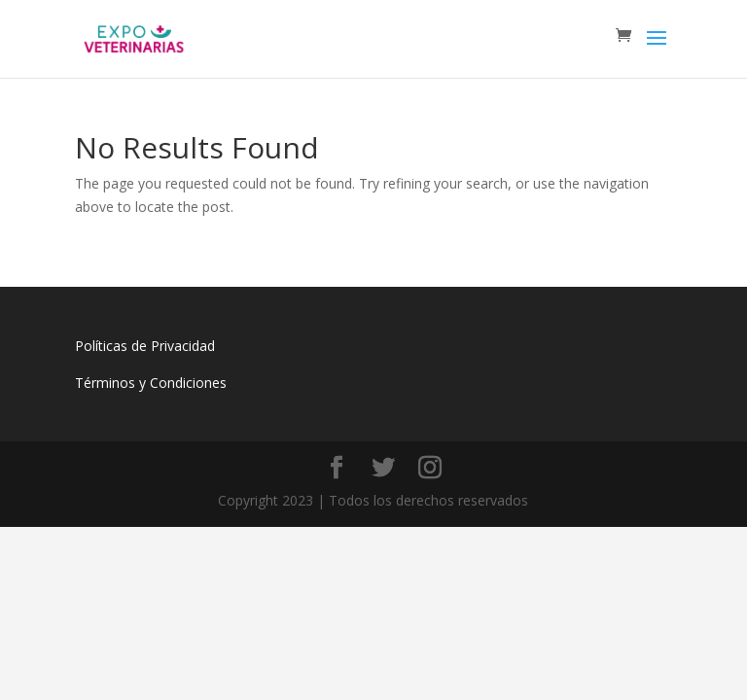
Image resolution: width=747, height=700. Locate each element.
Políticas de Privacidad (145, 346)
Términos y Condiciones (151, 383)
